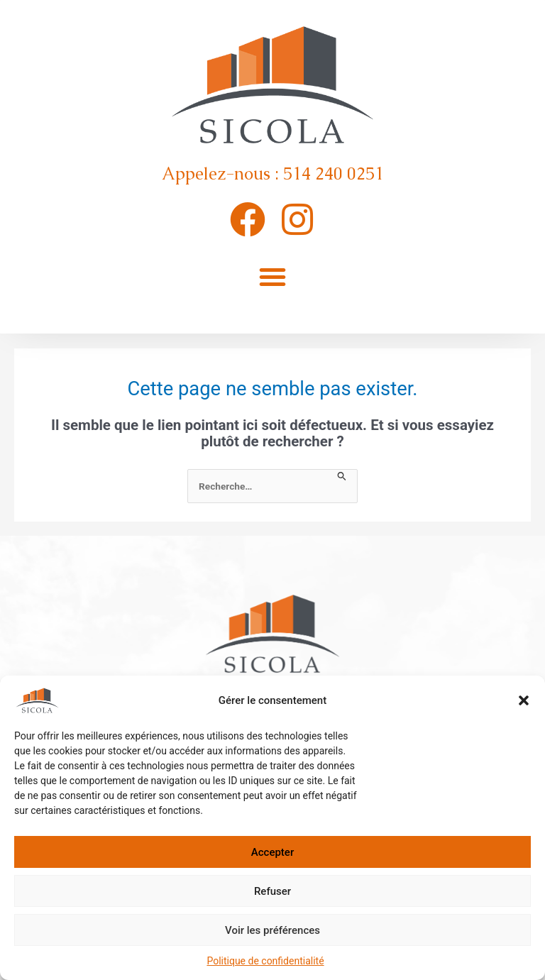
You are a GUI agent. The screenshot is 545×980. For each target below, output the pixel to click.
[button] (524, 700)
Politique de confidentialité (265, 961)
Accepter (272, 852)
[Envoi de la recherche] (342, 477)
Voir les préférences (272, 930)
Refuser (272, 891)
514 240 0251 (334, 174)
